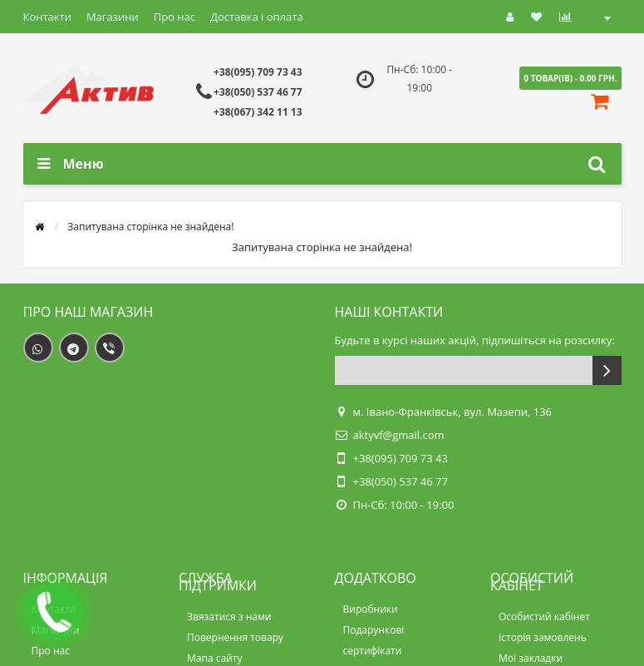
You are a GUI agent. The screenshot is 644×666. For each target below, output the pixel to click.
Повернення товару (235, 637)
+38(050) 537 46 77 (258, 92)
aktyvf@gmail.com (399, 435)
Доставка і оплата (257, 17)
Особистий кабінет (544, 617)
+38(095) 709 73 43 (258, 72)
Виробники (371, 609)
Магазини (113, 17)
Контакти (47, 17)
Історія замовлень (543, 637)
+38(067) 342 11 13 (258, 112)
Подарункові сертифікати (374, 640)
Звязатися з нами (229, 617)
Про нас (175, 17)
